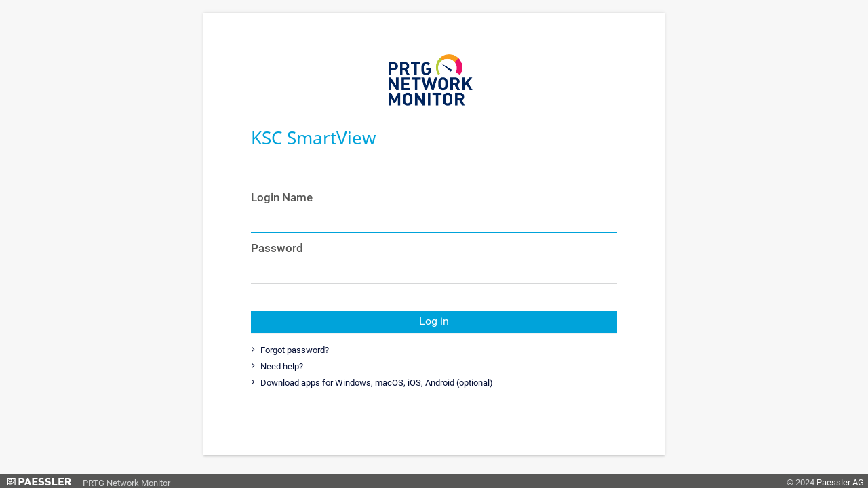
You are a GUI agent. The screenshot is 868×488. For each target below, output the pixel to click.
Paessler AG (840, 482)
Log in (434, 321)
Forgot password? (294, 350)
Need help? (281, 366)
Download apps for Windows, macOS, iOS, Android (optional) (376, 383)
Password (277, 248)
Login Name (282, 197)
